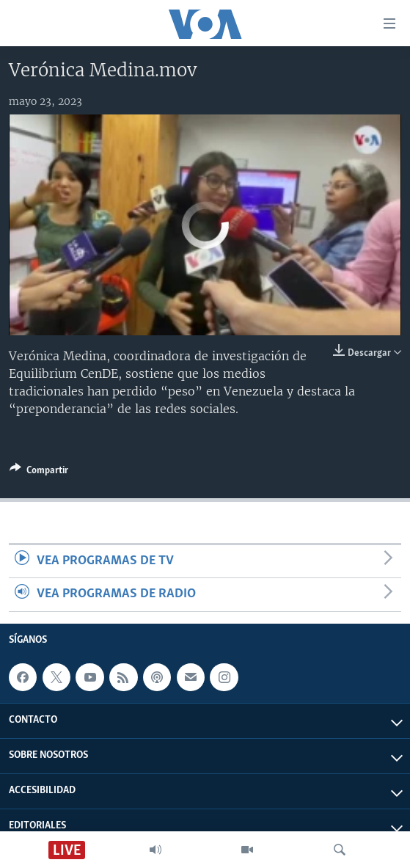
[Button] (39, 473)
